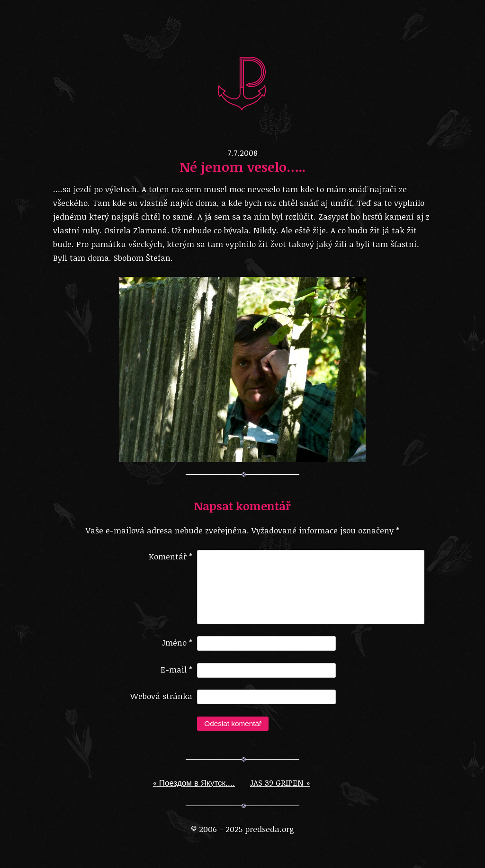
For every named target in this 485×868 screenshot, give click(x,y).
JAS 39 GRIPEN (280, 790)
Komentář (171, 556)
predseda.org (242, 83)
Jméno (177, 650)
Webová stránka (161, 704)
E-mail (176, 677)
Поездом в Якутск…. (194, 790)
